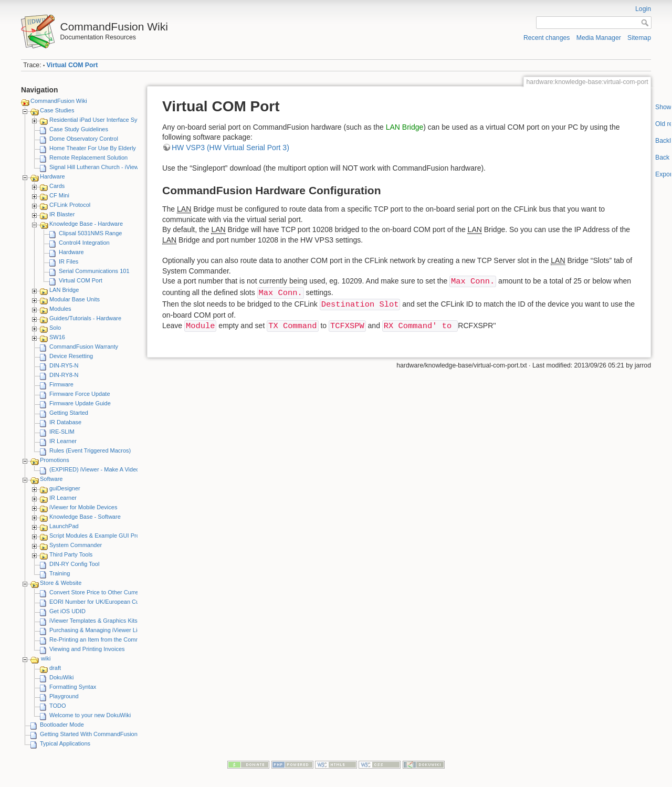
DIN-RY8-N (64, 375)
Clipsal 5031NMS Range (90, 233)
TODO (58, 706)
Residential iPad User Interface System (99, 120)
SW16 (57, 337)
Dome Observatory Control (84, 139)
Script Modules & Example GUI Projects (100, 536)
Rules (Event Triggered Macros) (90, 450)
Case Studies (57, 110)
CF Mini (59, 195)
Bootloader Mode (62, 725)
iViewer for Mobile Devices (83, 507)
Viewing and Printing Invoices (87, 649)
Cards (57, 186)
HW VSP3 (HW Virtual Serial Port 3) (230, 148)
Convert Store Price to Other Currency (98, 592)
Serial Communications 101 (94, 271)
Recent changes (547, 38)
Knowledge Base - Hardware (86, 224)
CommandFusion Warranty (84, 347)
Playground (64, 696)
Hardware (52, 176)
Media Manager (599, 38)
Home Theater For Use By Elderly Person (103, 148)
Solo (55, 328)
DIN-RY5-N (64, 365)
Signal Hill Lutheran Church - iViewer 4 (99, 167)
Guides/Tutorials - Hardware (85, 318)
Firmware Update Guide (80, 403)
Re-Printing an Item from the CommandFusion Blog (115, 639)
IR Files (69, 261)
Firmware (61, 384)
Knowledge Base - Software (85, 517)
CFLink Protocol (70, 205)
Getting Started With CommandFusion (89, 734)
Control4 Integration (84, 243)
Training (60, 573)
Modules (60, 309)
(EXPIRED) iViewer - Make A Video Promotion (108, 469)
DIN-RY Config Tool (74, 564)
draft (55, 668)
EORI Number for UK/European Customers (104, 602)
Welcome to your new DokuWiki (90, 715)
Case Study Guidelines (79, 129)
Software (51, 479)
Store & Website (61, 583)
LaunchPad (64, 526)
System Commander (76, 545)
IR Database (65, 422)
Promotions (55, 460)
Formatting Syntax (73, 687)
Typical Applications (65, 743)
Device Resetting (71, 356)
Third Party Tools (71, 554)
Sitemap (639, 38)
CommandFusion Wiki (59, 101)
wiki (46, 658)
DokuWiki (61, 677)
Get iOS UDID (67, 611)
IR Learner (63, 441)
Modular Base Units (75, 299)
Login (643, 9)
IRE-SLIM (62, 432)
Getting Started (69, 413)
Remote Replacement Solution (88, 158)
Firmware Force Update (80, 394)
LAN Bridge (64, 290)
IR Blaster (62, 214)
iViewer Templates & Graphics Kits (93, 621)
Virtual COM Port (72, 65)
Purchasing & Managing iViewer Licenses (102, 630)
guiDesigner (65, 488)
